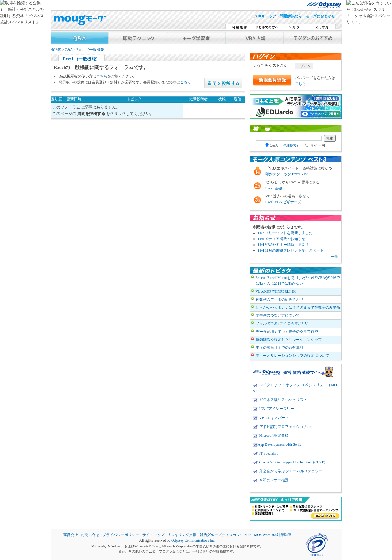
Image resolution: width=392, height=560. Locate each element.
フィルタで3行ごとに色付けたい (282, 323)
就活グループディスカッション (225, 535)
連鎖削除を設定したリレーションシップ (289, 340)
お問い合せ (90, 535)
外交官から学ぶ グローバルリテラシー (291, 471)
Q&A (69, 50)
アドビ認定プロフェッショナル (285, 427)
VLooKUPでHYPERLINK (276, 291)
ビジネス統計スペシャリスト (283, 400)
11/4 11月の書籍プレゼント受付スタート (291, 250)
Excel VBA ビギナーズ (284, 202)
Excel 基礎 (274, 188)
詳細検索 (290, 145)
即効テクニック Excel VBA (287, 174)
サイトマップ (153, 535)
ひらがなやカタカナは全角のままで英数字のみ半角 (298, 307)
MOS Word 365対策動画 (273, 535)
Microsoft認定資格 (274, 436)
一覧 (335, 257)
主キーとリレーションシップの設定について (292, 356)
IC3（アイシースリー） (279, 409)
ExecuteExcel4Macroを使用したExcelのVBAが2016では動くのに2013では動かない (298, 281)
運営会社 (70, 535)
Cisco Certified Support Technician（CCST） (293, 462)
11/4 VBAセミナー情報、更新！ (284, 245)
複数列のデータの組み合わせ (280, 299)
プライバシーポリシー (121, 535)
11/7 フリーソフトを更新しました (285, 233)
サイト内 (315, 145)
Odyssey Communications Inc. (193, 541)
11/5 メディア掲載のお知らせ (282, 239)
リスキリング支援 (182, 535)
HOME (56, 50)
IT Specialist (269, 453)
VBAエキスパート (274, 418)
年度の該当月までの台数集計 (280, 348)
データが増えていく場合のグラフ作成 (287, 332)
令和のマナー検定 (274, 480)
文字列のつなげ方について (278, 315)
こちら (102, 76)
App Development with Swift (279, 444)
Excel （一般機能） (92, 50)
